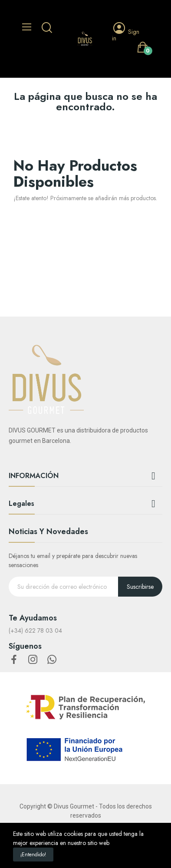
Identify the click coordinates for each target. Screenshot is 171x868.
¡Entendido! (33, 855)
